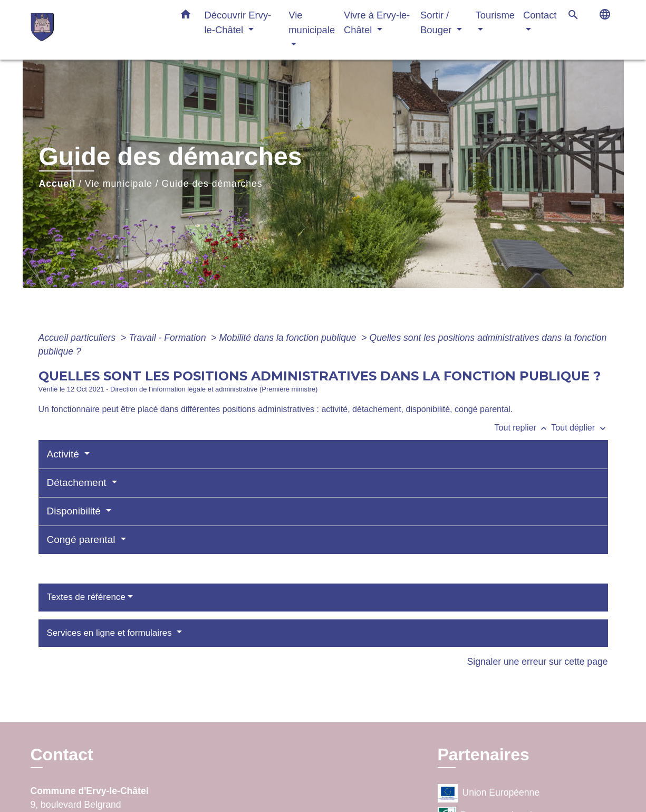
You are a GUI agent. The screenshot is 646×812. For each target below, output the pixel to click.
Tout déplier (579, 428)
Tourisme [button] (495, 15)
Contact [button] (540, 15)
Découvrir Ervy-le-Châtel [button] (238, 22)
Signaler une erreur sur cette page (538, 662)
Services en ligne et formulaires (111, 633)
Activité (65, 454)
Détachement (78, 483)
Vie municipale (119, 184)
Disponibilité (75, 511)
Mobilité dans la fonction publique (289, 338)
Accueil (57, 184)
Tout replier (523, 428)
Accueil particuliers (79, 338)
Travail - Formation (168, 338)
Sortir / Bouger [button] (437, 22)
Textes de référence (86, 597)
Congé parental (83, 539)
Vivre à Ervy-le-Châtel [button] (377, 22)
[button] (186, 16)
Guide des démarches (212, 184)
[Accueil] (97, 30)
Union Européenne (489, 793)
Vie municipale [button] (312, 22)
